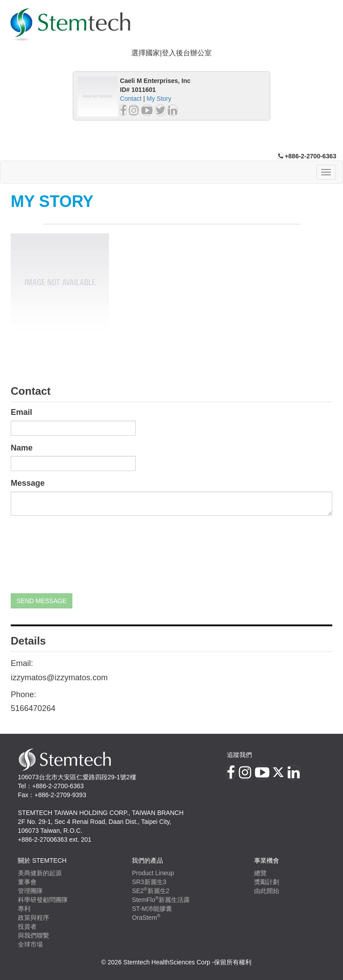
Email (21, 412)
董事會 (27, 882)
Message (28, 483)
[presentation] (47, 554)
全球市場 (30, 944)
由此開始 (267, 891)
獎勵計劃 (267, 882)
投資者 (27, 926)
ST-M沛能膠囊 (152, 909)
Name (22, 448)
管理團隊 (30, 891)
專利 (24, 909)
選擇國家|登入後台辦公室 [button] (171, 53)
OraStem (146, 918)
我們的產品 (147, 860)
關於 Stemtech (42, 860)
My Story (159, 99)
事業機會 (267, 860)
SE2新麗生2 (151, 891)
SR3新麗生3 (149, 882)
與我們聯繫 (33, 935)
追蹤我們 (239, 755)
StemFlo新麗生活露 (161, 900)
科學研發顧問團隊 (43, 900)
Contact (131, 99)
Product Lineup (153, 873)
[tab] (171, 53)
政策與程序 (33, 918)
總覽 (260, 873)
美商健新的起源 (40, 873)
